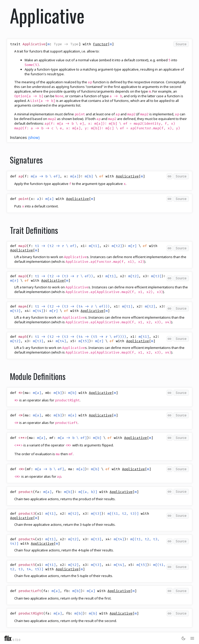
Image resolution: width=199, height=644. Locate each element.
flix (8, 638)
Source (181, 44)
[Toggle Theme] (183, 638)
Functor (100, 44)
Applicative (127, 176)
